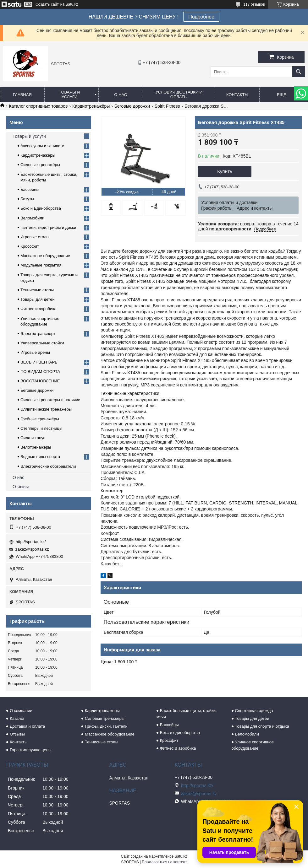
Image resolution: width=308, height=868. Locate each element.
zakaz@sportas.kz (32, 549)
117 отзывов (254, 4)
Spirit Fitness (167, 106)
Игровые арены (35, 352)
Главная (22, 95)
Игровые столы (35, 237)
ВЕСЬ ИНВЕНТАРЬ (39, 362)
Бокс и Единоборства (41, 208)
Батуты (27, 199)
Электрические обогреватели (48, 466)
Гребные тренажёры (40, 419)
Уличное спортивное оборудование (253, 745)
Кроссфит (30, 246)
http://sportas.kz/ (31, 542)
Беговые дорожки (132, 106)
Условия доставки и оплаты (179, 94)
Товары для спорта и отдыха (262, 726)
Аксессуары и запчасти (42, 146)
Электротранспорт (38, 334)
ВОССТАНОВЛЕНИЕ (40, 381)
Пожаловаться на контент (164, 862)
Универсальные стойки (42, 343)
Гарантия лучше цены (30, 750)
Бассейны (30, 189)
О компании (21, 711)
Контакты (237, 95)
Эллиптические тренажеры (46, 409)
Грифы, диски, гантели (106, 726)
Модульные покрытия (41, 265)
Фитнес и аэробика (38, 309)
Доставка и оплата (27, 726)
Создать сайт (47, 4)
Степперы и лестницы (41, 428)
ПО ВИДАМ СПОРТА (40, 372)
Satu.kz (181, 856)
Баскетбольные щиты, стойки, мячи (187, 714)
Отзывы (21, 487)
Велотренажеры (36, 447)
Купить (225, 171)
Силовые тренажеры (105, 718)
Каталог (17, 718)
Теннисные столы (37, 290)
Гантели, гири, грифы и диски (48, 227)
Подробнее (201, 17)
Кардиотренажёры (91, 106)
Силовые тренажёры (40, 165)
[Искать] (299, 72)
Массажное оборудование (45, 256)
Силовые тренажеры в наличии (50, 400)
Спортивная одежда (254, 711)
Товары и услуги (69, 94)
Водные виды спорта (40, 457)
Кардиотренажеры (102, 711)
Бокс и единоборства (180, 733)
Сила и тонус (33, 438)
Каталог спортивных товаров (38, 106)
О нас (121, 95)
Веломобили (32, 218)
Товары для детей (38, 299)
